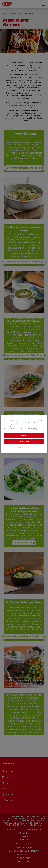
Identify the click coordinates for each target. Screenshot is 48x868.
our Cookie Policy (29, 423)
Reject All (24, 435)
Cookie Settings (24, 448)
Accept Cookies (24, 442)
